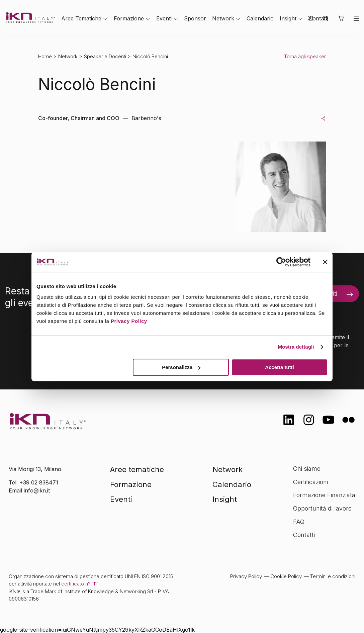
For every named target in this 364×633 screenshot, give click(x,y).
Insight (288, 18)
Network (223, 18)
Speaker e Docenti (105, 56)
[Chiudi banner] (325, 262)
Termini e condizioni (333, 576)
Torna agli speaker (305, 56)
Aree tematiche (137, 469)
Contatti (304, 535)
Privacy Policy (129, 321)
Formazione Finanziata (324, 495)
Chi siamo (307, 469)
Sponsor (195, 18)
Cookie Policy (286, 576)
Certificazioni (310, 482)
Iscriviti (328, 294)
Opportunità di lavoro (322, 508)
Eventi (164, 18)
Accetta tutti (280, 367)
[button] (341, 18)
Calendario (260, 18)
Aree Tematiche (81, 18)
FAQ (299, 522)
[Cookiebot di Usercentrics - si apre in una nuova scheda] (281, 262)
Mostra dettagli (296, 347)
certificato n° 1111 (80, 584)
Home (45, 56)
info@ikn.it (37, 490)
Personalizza (181, 367)
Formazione (129, 18)
